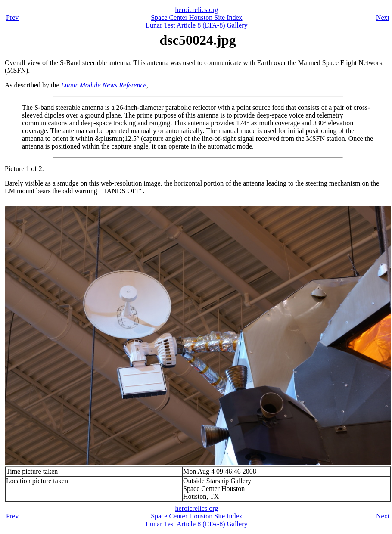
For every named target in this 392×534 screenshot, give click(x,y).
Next (383, 17)
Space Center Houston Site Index (196, 17)
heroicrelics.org (197, 10)
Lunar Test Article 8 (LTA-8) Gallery (196, 25)
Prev (12, 17)
